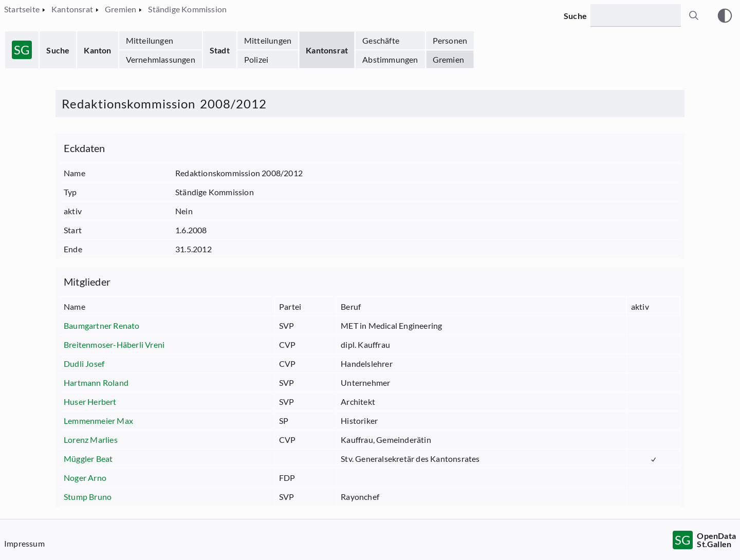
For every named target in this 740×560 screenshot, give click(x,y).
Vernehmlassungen (161, 59)
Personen (450, 40)
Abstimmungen (390, 59)
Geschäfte (381, 40)
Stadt (220, 50)
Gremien (448, 59)
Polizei (256, 59)
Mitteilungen (150, 40)
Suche (58, 50)
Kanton (97, 50)
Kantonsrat (327, 50)
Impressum (24, 543)
